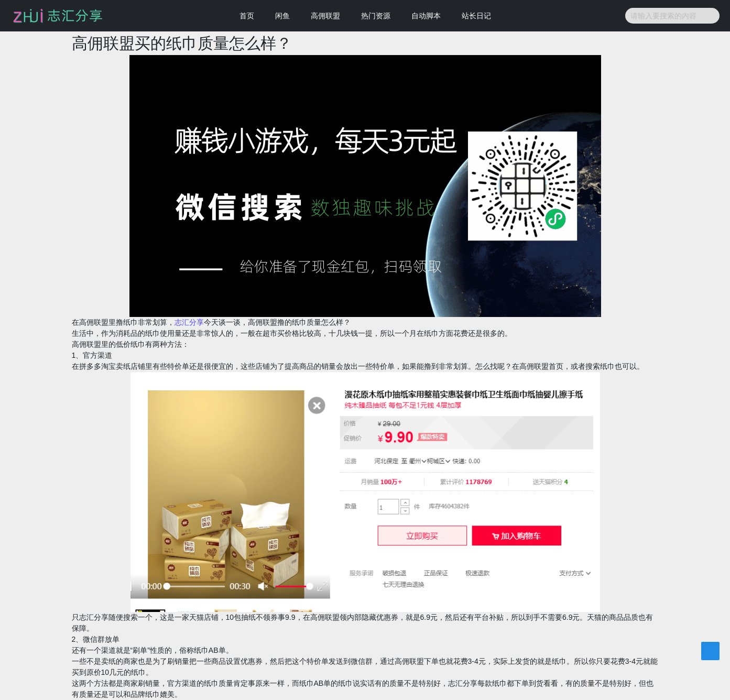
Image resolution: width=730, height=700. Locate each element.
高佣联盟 (325, 16)
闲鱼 (282, 16)
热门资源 (376, 16)
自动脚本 (426, 16)
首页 (247, 16)
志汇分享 (189, 322)
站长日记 (476, 16)
